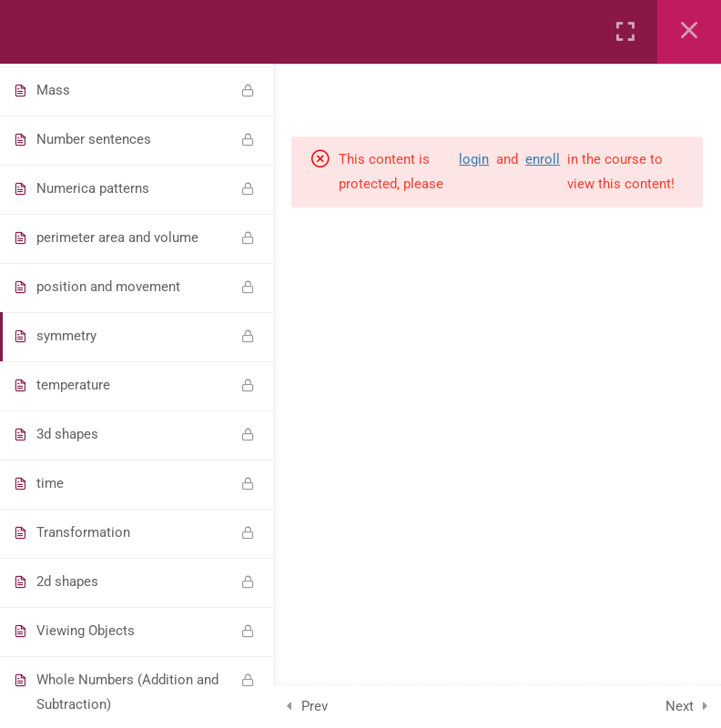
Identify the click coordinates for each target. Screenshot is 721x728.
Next (680, 706)
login (474, 159)
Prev (315, 706)
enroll (543, 159)
